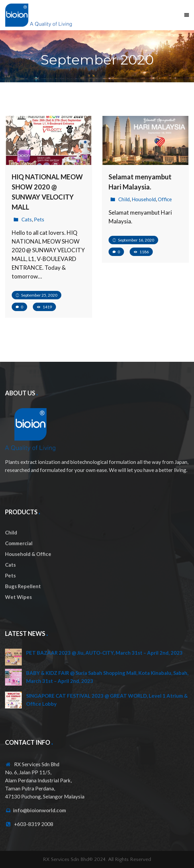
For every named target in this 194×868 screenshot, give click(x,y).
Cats (27, 219)
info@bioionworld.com (40, 810)
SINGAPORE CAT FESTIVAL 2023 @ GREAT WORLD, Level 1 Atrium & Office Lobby (107, 700)
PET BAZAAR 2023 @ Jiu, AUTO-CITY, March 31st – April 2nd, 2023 (104, 653)
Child (124, 199)
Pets (39, 219)
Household (144, 199)
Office (165, 199)
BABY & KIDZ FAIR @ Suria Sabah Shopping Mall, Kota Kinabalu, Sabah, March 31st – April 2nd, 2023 (107, 677)
